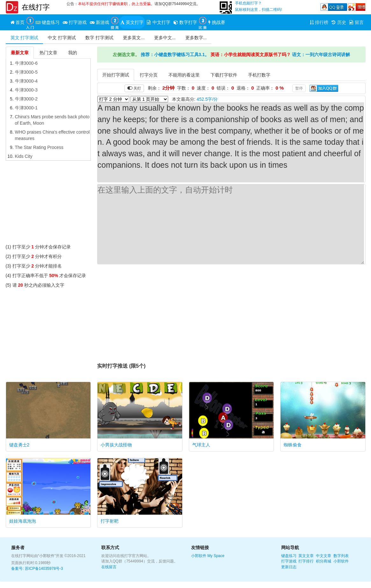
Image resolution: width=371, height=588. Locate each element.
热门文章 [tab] (48, 53)
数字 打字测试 (99, 38)
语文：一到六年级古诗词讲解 (321, 55)
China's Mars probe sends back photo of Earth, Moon (52, 120)
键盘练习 (289, 556)
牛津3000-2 (26, 99)
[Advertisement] (48, 204)
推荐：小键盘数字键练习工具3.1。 (175, 55)
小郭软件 (199, 556)
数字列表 (341, 556)
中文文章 (324, 556)
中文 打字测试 (62, 38)
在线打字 (36, 7)
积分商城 (324, 561)
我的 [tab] (73, 53)
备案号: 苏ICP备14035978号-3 (37, 569)
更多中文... (165, 38)
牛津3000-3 (26, 90)
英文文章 (306, 556)
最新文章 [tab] (20, 53)
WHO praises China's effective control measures (52, 135)
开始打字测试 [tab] (116, 75)
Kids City (24, 156)
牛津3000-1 (26, 108)
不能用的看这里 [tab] (184, 75)
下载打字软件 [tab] (224, 75)
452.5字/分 (207, 99)
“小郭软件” (47, 556)
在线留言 (109, 567)
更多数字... (196, 38)
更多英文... (134, 38)
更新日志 (289, 567)
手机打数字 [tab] (259, 75)
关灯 (134, 88)
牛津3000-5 (26, 72)
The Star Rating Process (39, 147)
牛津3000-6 (26, 63)
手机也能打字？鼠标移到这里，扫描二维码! (258, 6)
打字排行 (306, 561)
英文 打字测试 (25, 38)
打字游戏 (289, 561)
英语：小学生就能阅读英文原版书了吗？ (251, 55)
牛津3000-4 (26, 81)
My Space (216, 556)
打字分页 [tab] (149, 75)
